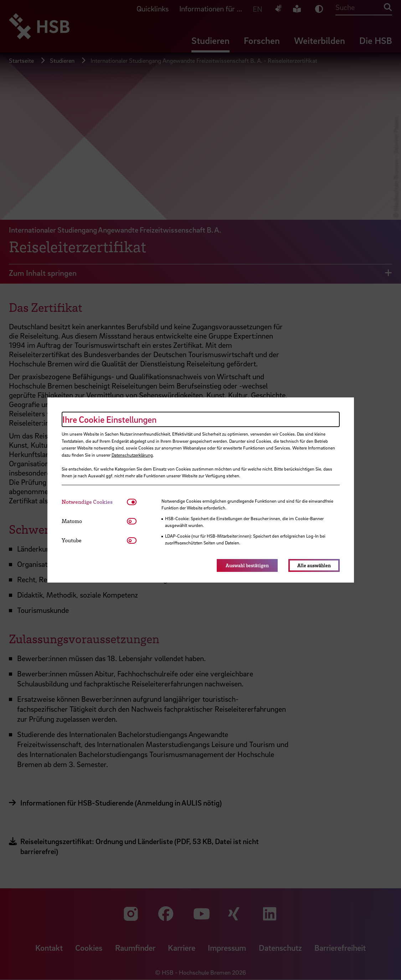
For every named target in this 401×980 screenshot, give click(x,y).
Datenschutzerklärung (132, 455)
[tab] (94, 502)
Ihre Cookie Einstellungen (109, 419)
